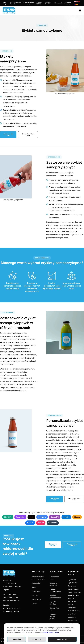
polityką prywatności (51, 632)
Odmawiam (17, 639)
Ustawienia (37, 639)
